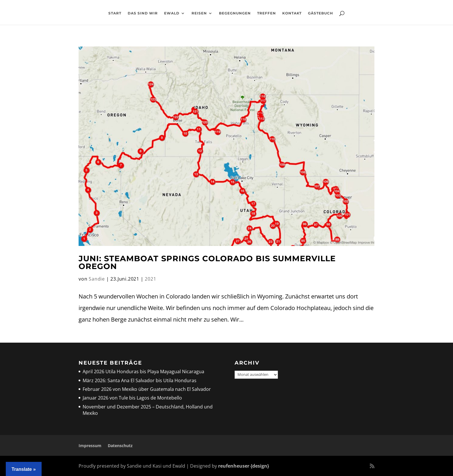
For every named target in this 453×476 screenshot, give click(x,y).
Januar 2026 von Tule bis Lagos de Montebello (132, 398)
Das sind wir (143, 13)
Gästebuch (321, 13)
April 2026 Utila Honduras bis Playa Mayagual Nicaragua (144, 372)
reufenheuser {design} (244, 466)
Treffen (267, 13)
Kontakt (292, 13)
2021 (150, 279)
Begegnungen (235, 13)
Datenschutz (120, 446)
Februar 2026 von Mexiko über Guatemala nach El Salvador (147, 389)
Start (115, 13)
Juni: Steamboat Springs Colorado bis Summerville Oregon (207, 262)
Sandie (97, 279)
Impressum (90, 446)
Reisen (199, 13)
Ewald (172, 13)
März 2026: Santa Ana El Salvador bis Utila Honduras (140, 380)
